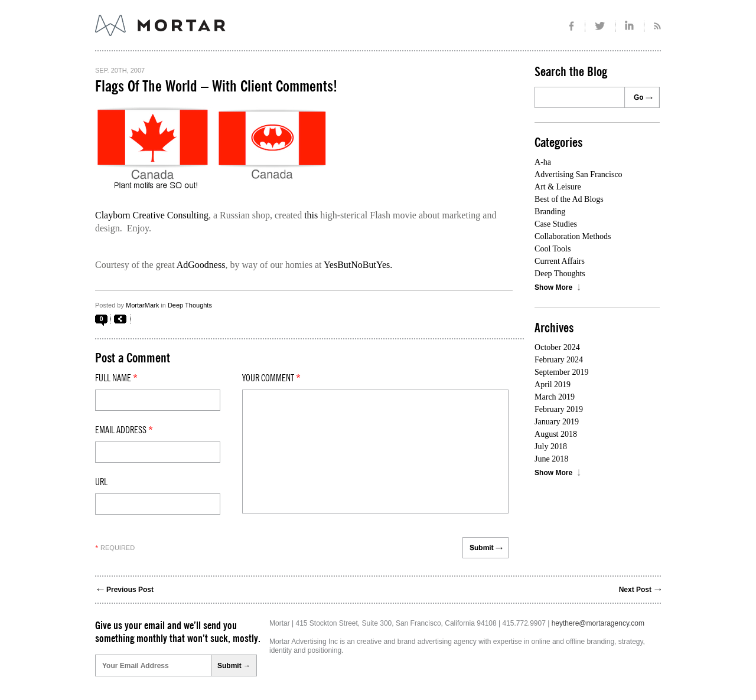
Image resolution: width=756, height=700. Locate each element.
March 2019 (555, 397)
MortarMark (142, 305)
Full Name (116, 378)
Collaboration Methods (573, 236)
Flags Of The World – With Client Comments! (216, 87)
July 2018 (551, 447)
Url (101, 482)
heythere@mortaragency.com (598, 623)
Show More (553, 287)
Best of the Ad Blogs (569, 199)
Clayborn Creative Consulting (152, 215)
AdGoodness (201, 265)
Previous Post (130, 590)
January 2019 (557, 422)
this (311, 215)
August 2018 (556, 434)
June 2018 (551, 459)
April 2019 (553, 385)
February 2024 (559, 360)
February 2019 (559, 409)
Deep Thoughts (190, 305)
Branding (550, 212)
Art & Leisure (558, 187)
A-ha (543, 162)
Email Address (124, 430)
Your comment (271, 378)
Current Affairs (560, 261)
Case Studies (556, 224)
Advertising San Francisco (579, 174)
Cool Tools (553, 249)
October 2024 (557, 347)
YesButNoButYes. (358, 265)
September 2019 (561, 372)
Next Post (635, 590)
